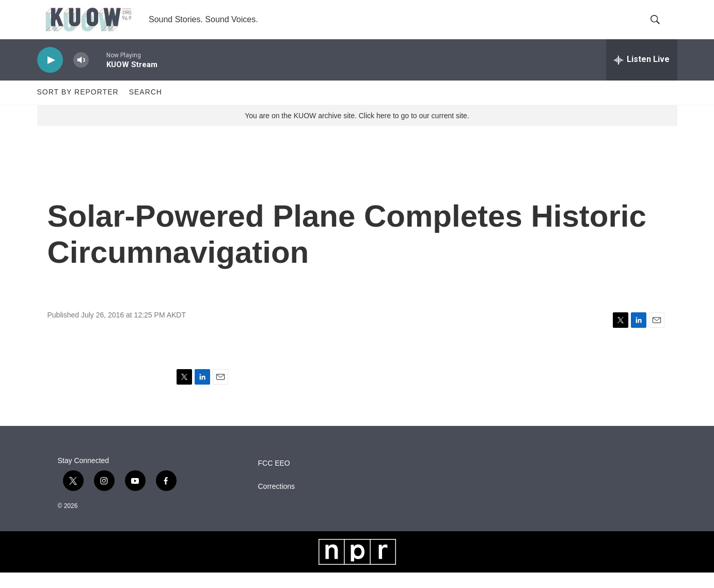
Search (146, 107)
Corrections (277, 502)
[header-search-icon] (661, 27)
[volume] (81, 75)
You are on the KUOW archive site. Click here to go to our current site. (357, 131)
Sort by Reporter (78, 107)
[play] (50, 75)
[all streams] (642, 75)
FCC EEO (274, 479)
